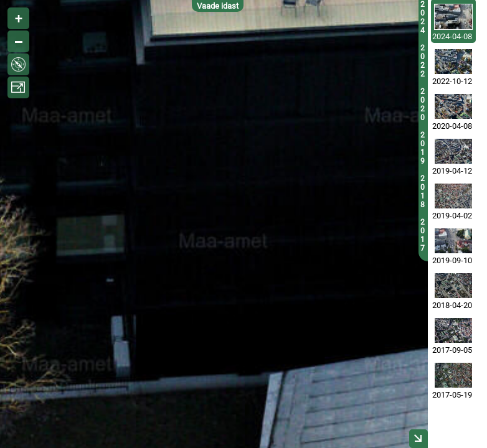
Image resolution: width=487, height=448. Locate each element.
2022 (423, 61)
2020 (423, 105)
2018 (423, 192)
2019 (423, 148)
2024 (423, 17)
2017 (423, 235)
